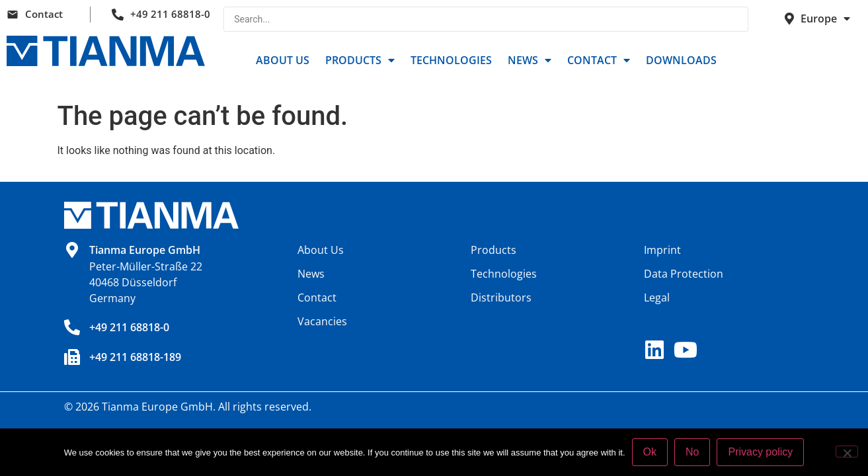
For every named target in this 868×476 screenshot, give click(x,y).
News (530, 60)
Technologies (451, 60)
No (692, 452)
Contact (44, 14)
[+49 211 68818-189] (72, 357)
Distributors (501, 297)
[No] (847, 452)
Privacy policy (760, 452)
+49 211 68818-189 (135, 357)
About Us (283, 60)
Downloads (681, 60)
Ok (650, 452)
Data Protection (684, 274)
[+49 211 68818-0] (72, 327)
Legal (657, 297)
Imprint (662, 250)
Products (360, 60)
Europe (825, 19)
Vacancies (322, 321)
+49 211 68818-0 (170, 14)
